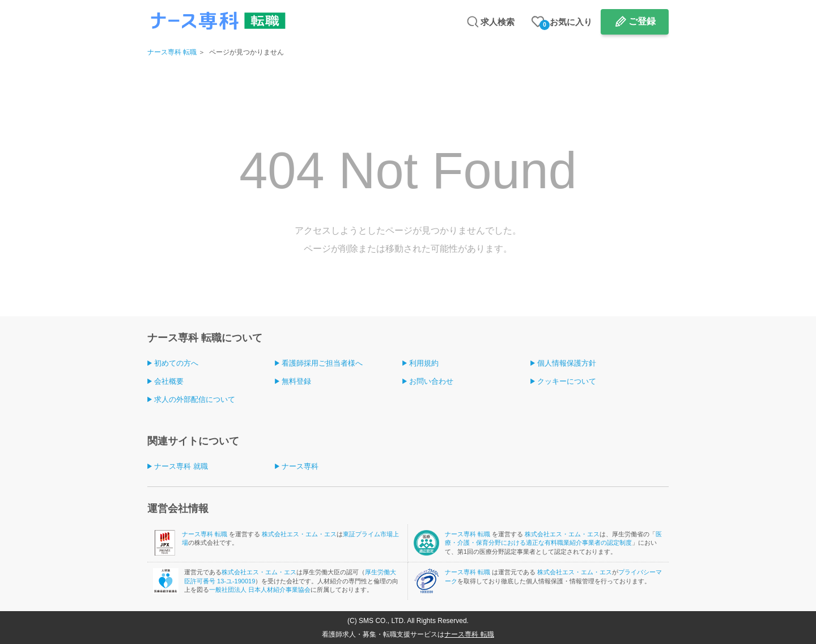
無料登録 (296, 381)
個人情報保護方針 (567, 363)
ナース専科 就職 (181, 466)
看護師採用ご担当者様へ (322, 363)
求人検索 (498, 22)
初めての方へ (176, 363)
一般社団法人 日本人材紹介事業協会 (260, 590)
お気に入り (566, 24)
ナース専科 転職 (172, 52)
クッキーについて (567, 381)
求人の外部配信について (195, 399)
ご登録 (642, 21)
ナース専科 (300, 466)
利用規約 (424, 363)
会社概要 (169, 381)
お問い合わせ (431, 381)
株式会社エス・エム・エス (299, 534)
